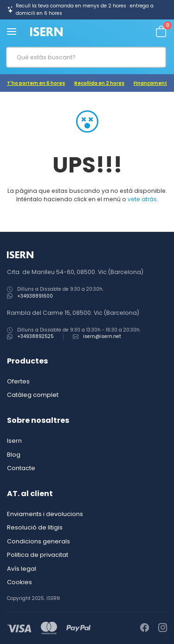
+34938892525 (35, 336)
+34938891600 (35, 296)
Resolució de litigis (35, 527)
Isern (14, 441)
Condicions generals (39, 541)
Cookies (19, 582)
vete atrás (142, 199)
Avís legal (22, 569)
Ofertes (18, 381)
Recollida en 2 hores (99, 83)
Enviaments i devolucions (45, 514)
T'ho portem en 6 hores (36, 83)
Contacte (21, 468)
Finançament (150, 83)
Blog (14, 455)
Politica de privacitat (38, 555)
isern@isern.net (102, 336)
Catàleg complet (33, 395)
